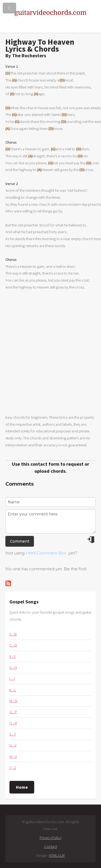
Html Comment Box (46, 553)
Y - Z (13, 767)
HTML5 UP (57, 855)
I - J (12, 678)
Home (22, 787)
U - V (13, 745)
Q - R (13, 723)
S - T (13, 734)
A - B (13, 634)
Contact (51, 846)
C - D (13, 645)
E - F (13, 656)
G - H (13, 667)
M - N (13, 701)
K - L (13, 690)
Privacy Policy (50, 838)
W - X (13, 756)
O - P (13, 712)
